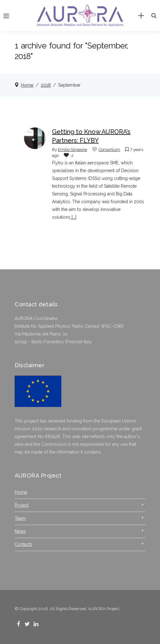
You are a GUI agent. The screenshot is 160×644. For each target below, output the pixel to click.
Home (27, 85)
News (20, 531)
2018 (46, 85)
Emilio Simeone (73, 150)
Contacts (24, 544)
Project (22, 505)
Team (20, 518)
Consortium (109, 150)
